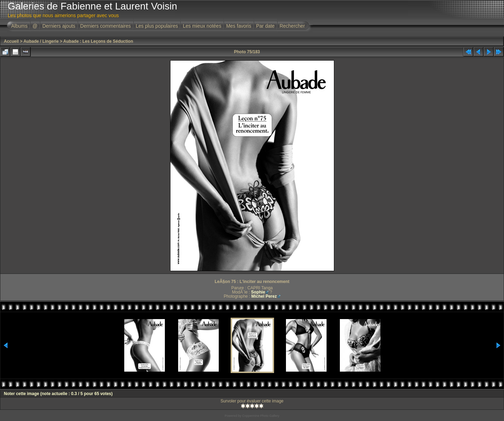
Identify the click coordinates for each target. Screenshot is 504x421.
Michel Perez (264, 296)
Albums (19, 26)
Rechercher (292, 26)
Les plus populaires (157, 26)
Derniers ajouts (59, 26)
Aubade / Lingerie (41, 41)
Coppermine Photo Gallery (261, 416)
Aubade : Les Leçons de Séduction (98, 41)
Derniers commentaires (106, 26)
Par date (265, 26)
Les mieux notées (202, 26)
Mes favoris (239, 26)
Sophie (258, 292)
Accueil (11, 41)
